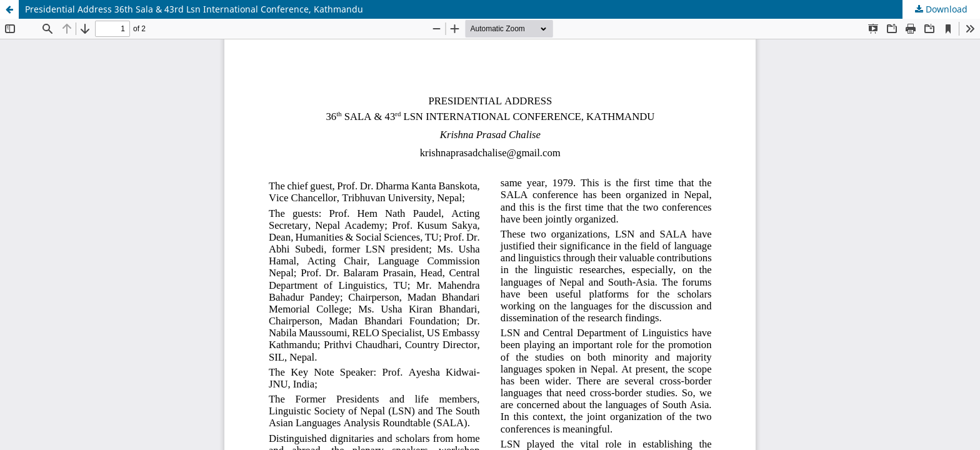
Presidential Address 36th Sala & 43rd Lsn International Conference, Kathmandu (194, 9)
